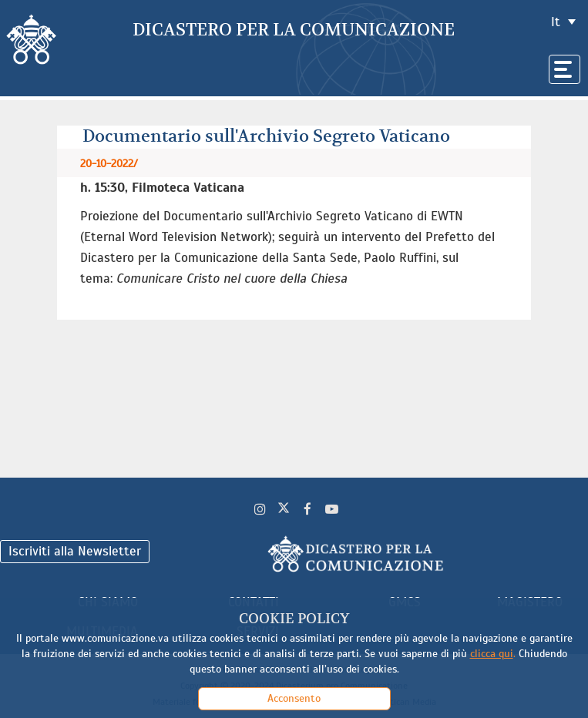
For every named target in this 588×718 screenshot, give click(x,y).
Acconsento (294, 698)
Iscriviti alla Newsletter (75, 551)
